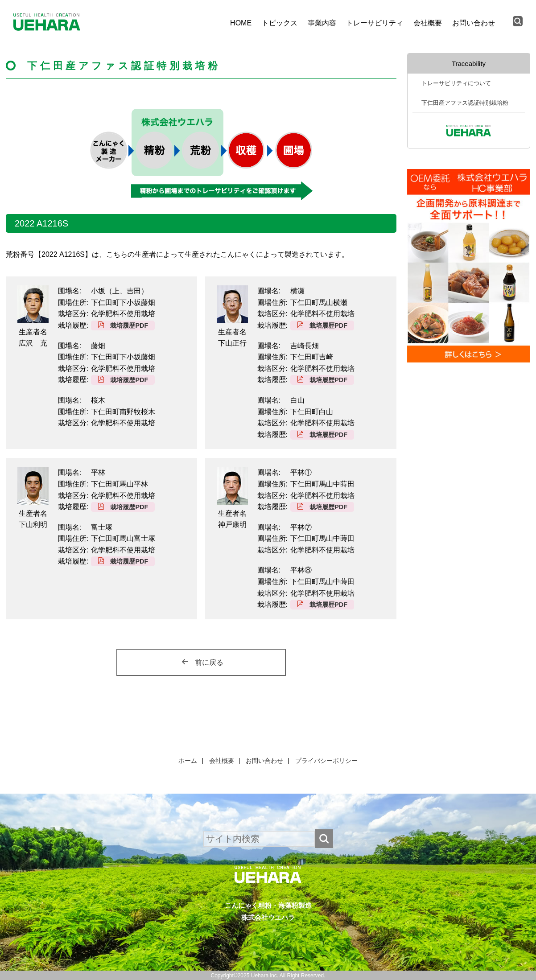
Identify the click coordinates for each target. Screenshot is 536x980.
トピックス (280, 23)
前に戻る (209, 662)
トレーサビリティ (375, 23)
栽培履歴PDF (129, 325)
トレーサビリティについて (456, 83)
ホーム (188, 761)
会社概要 (428, 23)
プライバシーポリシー (326, 761)
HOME (241, 23)
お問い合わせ (474, 23)
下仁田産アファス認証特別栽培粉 (465, 103)
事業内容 (322, 23)
